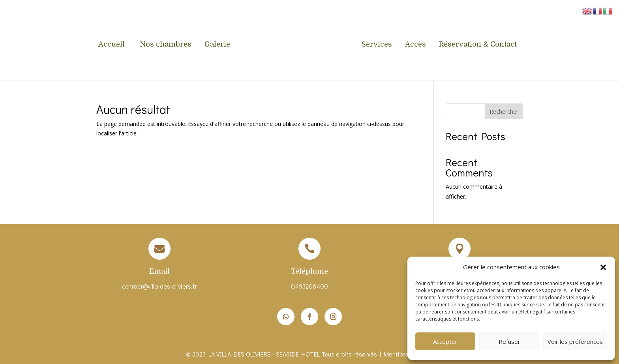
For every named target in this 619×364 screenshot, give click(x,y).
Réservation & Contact (478, 45)
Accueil (113, 45)
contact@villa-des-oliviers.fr (159, 286)
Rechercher (504, 112)
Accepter (445, 341)
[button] (603, 267)
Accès (415, 45)
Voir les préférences (575, 341)
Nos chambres (166, 45)
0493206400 (309, 286)
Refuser (509, 341)
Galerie (217, 45)
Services (377, 45)
